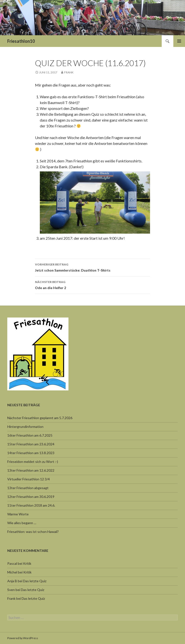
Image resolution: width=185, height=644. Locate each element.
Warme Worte (18, 514)
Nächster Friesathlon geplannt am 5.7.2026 (40, 418)
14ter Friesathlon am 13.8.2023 (31, 453)
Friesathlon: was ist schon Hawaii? (33, 532)
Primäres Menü (179, 41)
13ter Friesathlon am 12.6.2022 (31, 470)
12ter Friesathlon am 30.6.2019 (31, 497)
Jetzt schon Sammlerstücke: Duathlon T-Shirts (92, 267)
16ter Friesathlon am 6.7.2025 (30, 435)
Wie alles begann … (22, 523)
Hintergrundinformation (25, 427)
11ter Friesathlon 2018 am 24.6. (31, 505)
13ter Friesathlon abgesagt (28, 488)
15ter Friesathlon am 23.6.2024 (31, 444)
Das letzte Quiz (35, 581)
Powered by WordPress (23, 638)
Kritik (27, 563)
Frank (69, 72)
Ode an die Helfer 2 (92, 284)
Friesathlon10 (21, 41)
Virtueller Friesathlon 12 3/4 (29, 479)
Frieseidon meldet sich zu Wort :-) (33, 462)
